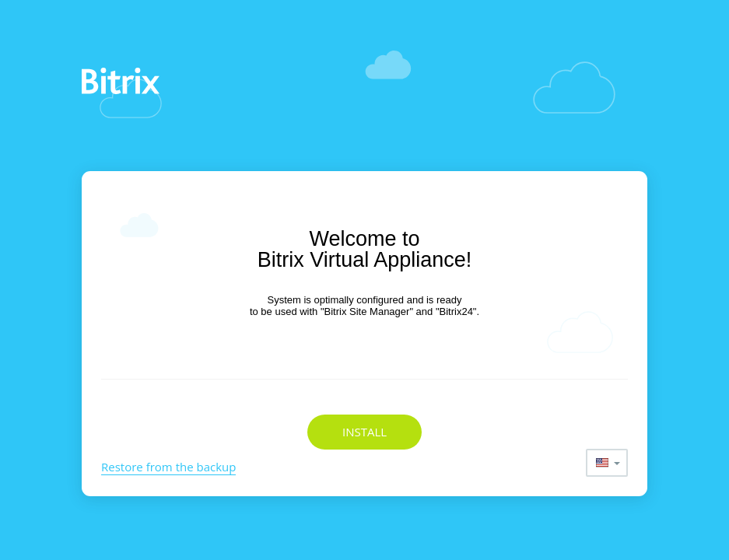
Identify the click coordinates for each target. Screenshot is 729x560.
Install (364, 432)
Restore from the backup (168, 467)
